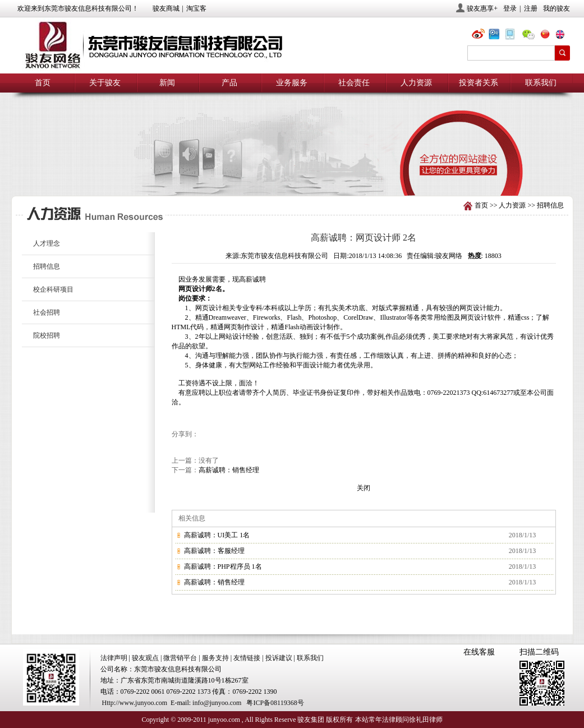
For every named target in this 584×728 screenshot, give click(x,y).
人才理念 (47, 243)
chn (548, 36)
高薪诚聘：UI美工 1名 (217, 535)
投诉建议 (279, 658)
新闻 (167, 83)
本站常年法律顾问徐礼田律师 (399, 720)
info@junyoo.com (217, 703)
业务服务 (292, 83)
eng (564, 36)
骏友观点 (145, 658)
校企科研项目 (53, 289)
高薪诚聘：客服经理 (214, 551)
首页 (43, 83)
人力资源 (416, 83)
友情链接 (247, 658)
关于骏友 (105, 83)
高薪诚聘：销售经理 (229, 470)
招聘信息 (550, 205)
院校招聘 (47, 335)
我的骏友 (557, 8)
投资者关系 (479, 83)
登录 (510, 8)
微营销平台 (180, 658)
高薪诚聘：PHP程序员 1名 (223, 566)
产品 (229, 83)
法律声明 (114, 658)
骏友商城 (166, 8)
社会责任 (354, 83)
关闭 (364, 488)
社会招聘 (47, 312)
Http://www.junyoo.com (135, 703)
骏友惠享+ (482, 8)
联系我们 (541, 83)
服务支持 (215, 658)
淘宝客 (196, 8)
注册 (531, 8)
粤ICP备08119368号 (275, 703)
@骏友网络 (480, 36)
